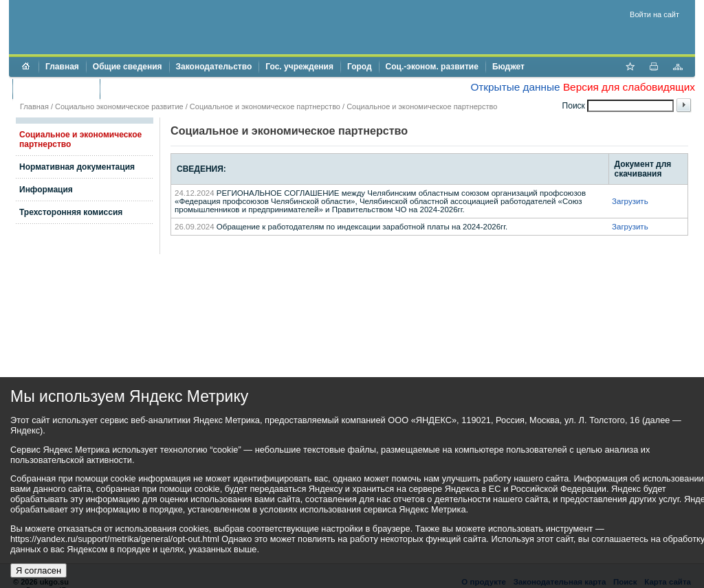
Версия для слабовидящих (629, 87)
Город (360, 67)
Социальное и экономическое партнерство (265, 106)
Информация (46, 190)
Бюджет (508, 67)
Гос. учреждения (299, 67)
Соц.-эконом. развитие (432, 67)
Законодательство (214, 67)
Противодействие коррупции (166, 89)
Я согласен (38, 570)
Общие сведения (128, 67)
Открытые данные (515, 87)
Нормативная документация (77, 167)
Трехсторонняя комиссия (71, 212)
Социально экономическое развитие (119, 106)
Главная (62, 67)
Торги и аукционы (56, 89)
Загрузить (630, 201)
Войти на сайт (654, 14)
